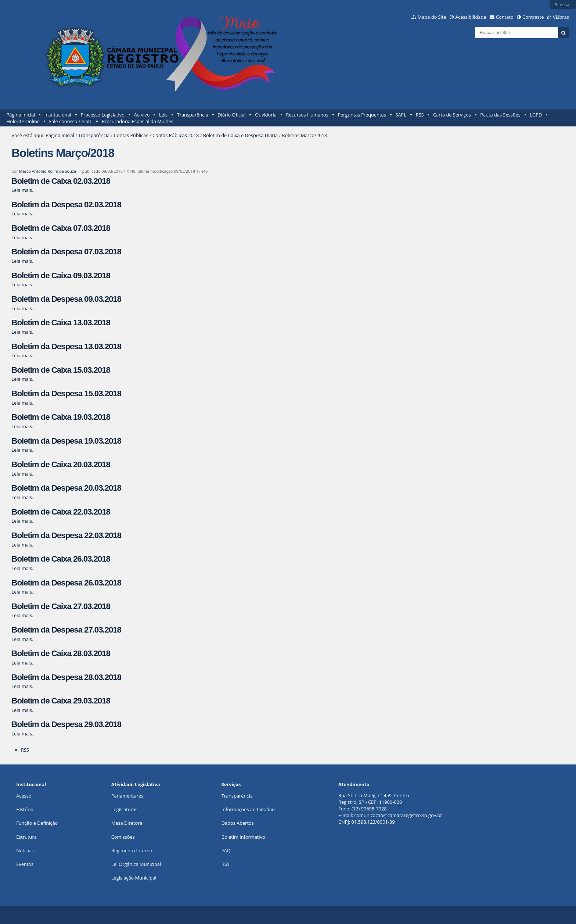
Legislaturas (124, 809)
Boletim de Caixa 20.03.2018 (61, 464)
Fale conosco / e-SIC (71, 121)
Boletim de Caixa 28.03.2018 (61, 653)
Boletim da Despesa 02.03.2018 (66, 205)
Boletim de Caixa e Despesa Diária (240, 135)
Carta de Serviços (452, 115)
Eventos (25, 864)
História (25, 809)
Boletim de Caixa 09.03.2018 (61, 275)
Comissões (123, 837)
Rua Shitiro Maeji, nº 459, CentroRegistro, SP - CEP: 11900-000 (374, 799)
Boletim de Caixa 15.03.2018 (61, 370)
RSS (420, 115)
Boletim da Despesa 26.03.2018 (66, 583)
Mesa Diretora (127, 823)
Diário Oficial (231, 115)
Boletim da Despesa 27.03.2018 (66, 630)
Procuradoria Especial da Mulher (137, 121)
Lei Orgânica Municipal (136, 864)
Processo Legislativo (102, 115)
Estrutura (26, 837)
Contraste (533, 17)
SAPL (401, 115)
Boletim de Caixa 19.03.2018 (61, 417)
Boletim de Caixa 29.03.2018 (61, 701)
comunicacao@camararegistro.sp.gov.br (398, 815)
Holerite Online (23, 121)
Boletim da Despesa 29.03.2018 (66, 724)
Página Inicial (21, 115)
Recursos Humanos (307, 115)
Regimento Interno (132, 850)
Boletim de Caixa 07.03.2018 (61, 228)
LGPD (536, 115)
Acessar (563, 4)
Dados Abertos (238, 823)
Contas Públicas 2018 (176, 135)
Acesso (24, 796)
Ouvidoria (266, 115)
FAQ (226, 850)
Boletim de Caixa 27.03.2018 (61, 606)
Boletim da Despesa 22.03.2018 (66, 535)
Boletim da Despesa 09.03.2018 (66, 299)
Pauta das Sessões (500, 115)
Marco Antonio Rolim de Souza (48, 171)
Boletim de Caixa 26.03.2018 (61, 559)
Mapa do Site (432, 17)
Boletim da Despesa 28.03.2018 (66, 677)
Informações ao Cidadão (248, 809)
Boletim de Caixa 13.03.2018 (61, 323)
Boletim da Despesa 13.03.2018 (66, 346)
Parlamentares (127, 796)
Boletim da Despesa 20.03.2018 (66, 488)
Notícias (25, 850)
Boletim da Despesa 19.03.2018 (66, 441)
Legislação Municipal (134, 878)
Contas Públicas (131, 135)
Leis (163, 115)
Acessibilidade (471, 17)
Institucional (58, 115)
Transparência (193, 115)
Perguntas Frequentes (362, 115)
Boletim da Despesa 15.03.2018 (66, 393)
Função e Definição (37, 823)
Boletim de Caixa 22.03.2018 (61, 512)
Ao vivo (142, 115)
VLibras (561, 17)
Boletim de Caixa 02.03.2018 (61, 181)
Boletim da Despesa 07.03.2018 (66, 252)
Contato (505, 17)
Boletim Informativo (243, 837)
